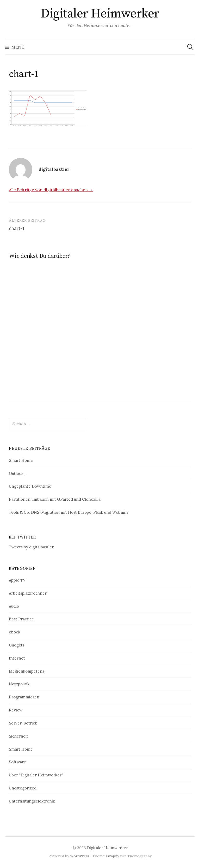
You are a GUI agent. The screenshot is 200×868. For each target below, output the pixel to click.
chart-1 (17, 228)
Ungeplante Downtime (30, 486)
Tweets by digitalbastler (31, 547)
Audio (14, 606)
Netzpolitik (19, 684)
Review (16, 710)
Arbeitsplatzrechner (28, 593)
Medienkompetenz (27, 671)
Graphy (113, 856)
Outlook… (18, 473)
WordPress (80, 856)
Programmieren (24, 697)
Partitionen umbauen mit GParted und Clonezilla (55, 499)
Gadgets (17, 645)
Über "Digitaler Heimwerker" (36, 775)
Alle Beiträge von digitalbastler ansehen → (51, 190)
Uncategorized (23, 788)
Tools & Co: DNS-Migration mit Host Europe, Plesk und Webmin (68, 512)
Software (17, 762)
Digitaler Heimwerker (100, 14)
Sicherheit (18, 736)
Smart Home (21, 460)
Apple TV (17, 580)
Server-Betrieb (23, 723)
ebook (15, 632)
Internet (17, 658)
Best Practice (21, 619)
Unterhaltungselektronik (32, 801)
